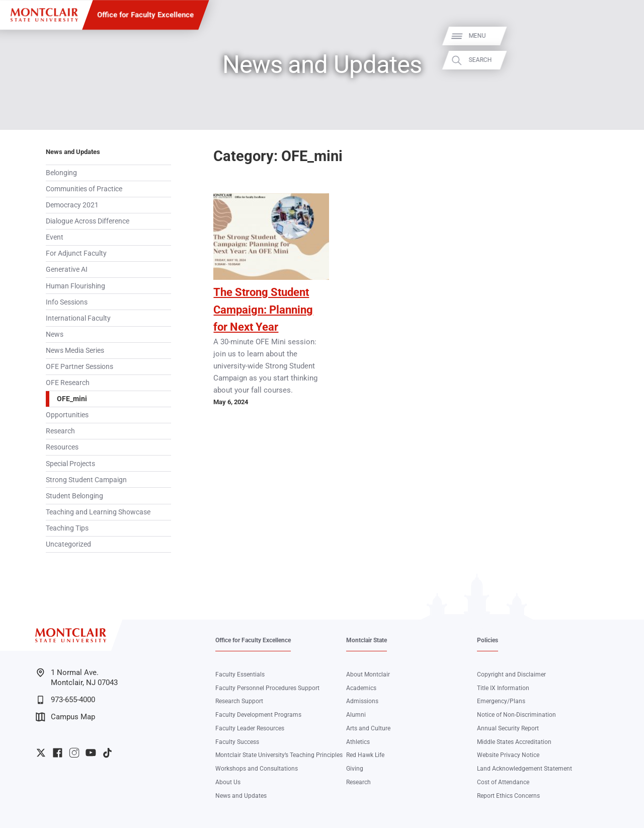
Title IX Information (503, 688)
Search (625, 60)
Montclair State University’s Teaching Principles (279, 755)
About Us (228, 782)
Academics (361, 688)
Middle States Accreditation (514, 742)
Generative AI (67, 269)
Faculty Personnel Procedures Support (267, 688)
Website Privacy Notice (508, 755)
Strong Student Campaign (86, 480)
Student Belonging (74, 496)
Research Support (239, 701)
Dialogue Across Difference (88, 221)
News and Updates (73, 152)
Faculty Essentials (240, 674)
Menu (622, 36)
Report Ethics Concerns (508, 796)
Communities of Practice (84, 189)
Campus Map (65, 717)
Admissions (362, 701)
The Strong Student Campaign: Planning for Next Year (263, 310)
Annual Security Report (508, 728)
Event (55, 237)
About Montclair (368, 674)
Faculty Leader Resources (250, 728)
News (55, 334)
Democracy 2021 (72, 205)
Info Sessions (67, 302)
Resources (62, 447)
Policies (488, 640)
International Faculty (78, 318)
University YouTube (91, 753)
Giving (355, 769)
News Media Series (75, 350)
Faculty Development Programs (258, 715)
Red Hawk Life (365, 755)
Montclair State (367, 640)
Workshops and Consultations (257, 769)
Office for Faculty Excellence (145, 15)
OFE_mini (72, 399)
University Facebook (58, 753)
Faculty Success (237, 742)
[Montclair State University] (44, 15)
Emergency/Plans (501, 701)
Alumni (356, 715)
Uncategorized (68, 544)
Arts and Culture (368, 728)
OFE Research (68, 383)
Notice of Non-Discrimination (516, 715)
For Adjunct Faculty (76, 253)
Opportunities (67, 415)
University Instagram (74, 753)
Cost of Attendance (503, 782)
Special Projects (70, 464)
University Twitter (41, 753)
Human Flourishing (75, 286)
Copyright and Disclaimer (511, 674)
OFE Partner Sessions (79, 366)
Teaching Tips (67, 528)
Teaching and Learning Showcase (98, 512)
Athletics (358, 742)
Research (60, 431)
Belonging (61, 173)
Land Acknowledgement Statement (525, 769)
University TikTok (107, 753)
